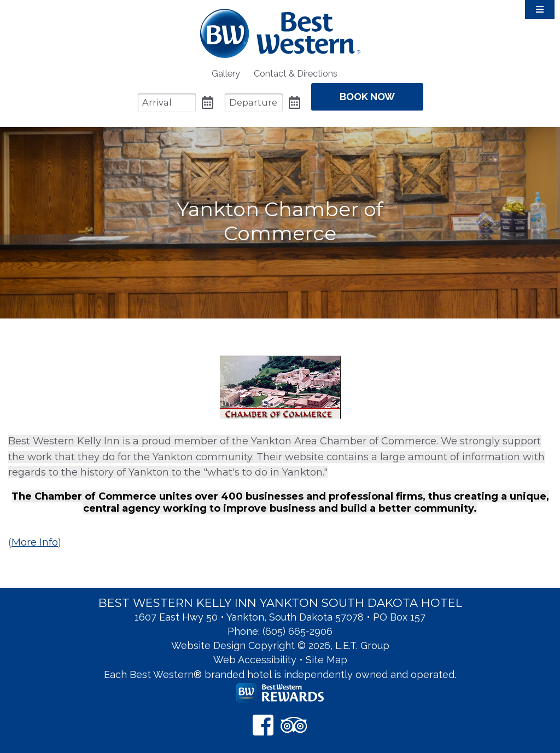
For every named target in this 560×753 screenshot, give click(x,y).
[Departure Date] (254, 103)
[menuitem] (226, 74)
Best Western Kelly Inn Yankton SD (280, 33)
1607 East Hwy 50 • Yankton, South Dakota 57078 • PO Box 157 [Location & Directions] (280, 617)
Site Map (326, 660)
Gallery (226, 74)
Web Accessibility (255, 660)
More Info (35, 542)
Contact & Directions (296, 74)
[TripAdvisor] (294, 725)
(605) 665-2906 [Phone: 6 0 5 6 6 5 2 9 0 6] (297, 631)
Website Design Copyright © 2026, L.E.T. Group (280, 645)
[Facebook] (263, 725)
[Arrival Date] (167, 103)
